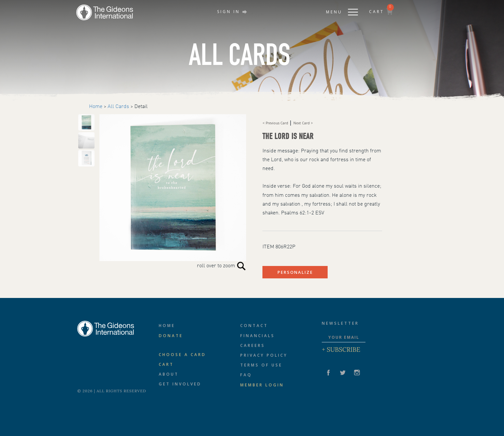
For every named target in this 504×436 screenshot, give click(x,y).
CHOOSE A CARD (182, 355)
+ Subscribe (341, 350)
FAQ (246, 375)
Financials (258, 336)
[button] (336, 10)
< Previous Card (276, 123)
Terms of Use (261, 365)
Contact (254, 326)
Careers (253, 345)
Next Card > (303, 123)
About (169, 374)
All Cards (118, 107)
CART (381, 12)
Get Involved (180, 384)
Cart (166, 364)
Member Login (262, 385)
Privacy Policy (264, 355)
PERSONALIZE (295, 272)
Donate (171, 336)
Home (96, 107)
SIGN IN (232, 12)
